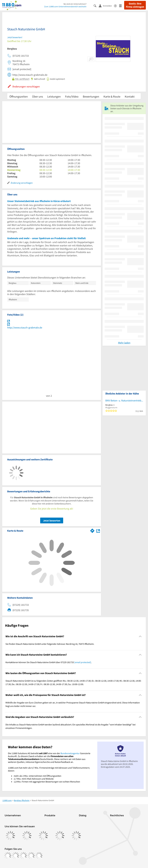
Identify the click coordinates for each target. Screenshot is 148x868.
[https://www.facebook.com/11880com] (8, 856)
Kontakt (130, 96)
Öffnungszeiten (19, 96)
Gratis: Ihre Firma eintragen (135, 5)
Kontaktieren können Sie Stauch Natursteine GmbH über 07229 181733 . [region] (49, 662)
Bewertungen (91, 96)
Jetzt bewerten (52, 521)
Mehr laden (124, 343)
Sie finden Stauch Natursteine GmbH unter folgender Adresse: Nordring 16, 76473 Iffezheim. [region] (50, 644)
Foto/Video (72, 96)
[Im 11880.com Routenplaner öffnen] (92, 530)
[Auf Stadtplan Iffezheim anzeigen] (98, 531)
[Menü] (122, 6)
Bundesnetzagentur (70, 753)
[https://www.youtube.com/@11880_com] (39, 856)
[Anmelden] (106, 6)
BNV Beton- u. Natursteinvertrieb (123, 400)
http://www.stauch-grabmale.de (25, 328)
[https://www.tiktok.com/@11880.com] (23, 856)
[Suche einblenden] (96, 6)
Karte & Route (112, 96)
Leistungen (54, 96)
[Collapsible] (140, 636)
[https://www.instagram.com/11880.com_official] (16, 856)
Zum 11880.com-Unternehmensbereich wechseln (65, 7)
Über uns (38, 96)
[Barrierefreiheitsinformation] (117, 6)
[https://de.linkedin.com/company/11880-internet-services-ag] (31, 856)
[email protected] (83, 662)
